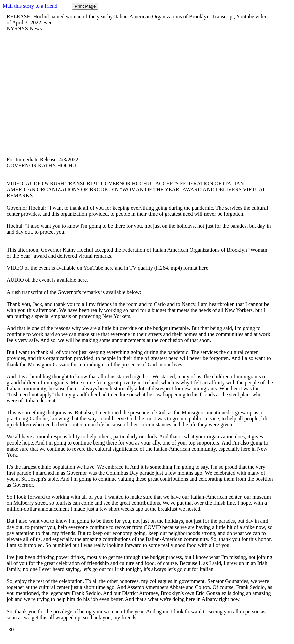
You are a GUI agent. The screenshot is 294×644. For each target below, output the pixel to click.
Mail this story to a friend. (31, 6)
